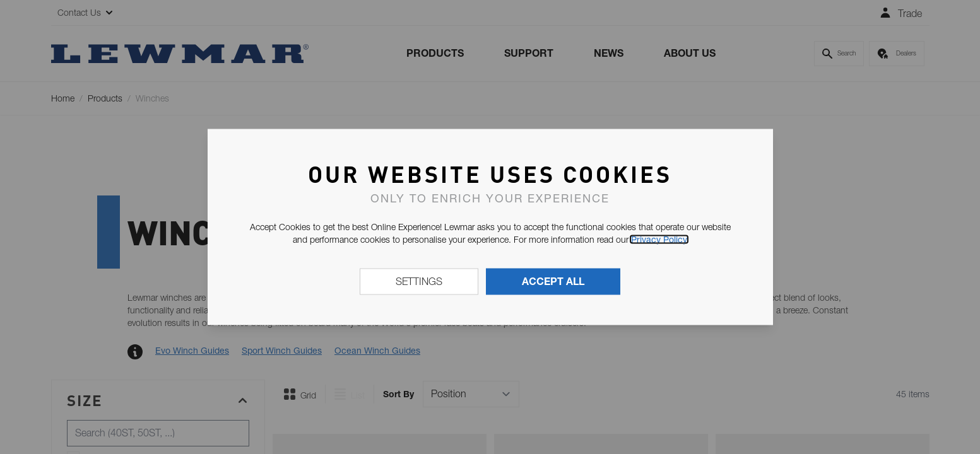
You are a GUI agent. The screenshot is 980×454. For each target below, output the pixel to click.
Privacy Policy (659, 240)
